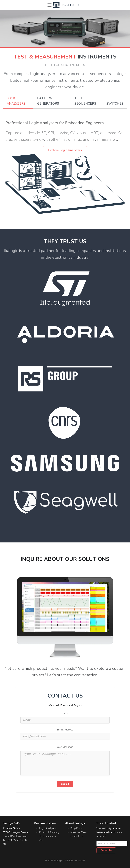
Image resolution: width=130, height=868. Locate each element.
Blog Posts (76, 828)
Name (65, 713)
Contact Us (76, 836)
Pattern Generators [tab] (48, 101)
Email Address (65, 730)
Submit (65, 789)
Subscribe (106, 850)
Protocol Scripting (49, 832)
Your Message (65, 747)
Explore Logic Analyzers (65, 150)
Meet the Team (79, 832)
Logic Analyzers (48, 828)
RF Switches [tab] (115, 101)
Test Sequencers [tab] (85, 101)
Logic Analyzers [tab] (16, 101)
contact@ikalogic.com (15, 836)
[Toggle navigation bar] (49, 5)
